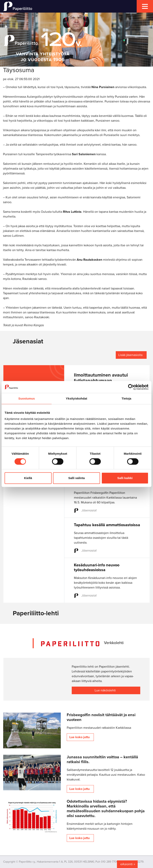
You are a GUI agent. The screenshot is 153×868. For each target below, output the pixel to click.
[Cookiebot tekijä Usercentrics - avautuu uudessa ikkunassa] (131, 387)
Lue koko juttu (79, 737)
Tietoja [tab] (126, 398)
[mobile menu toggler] (145, 6)
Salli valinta (77, 478)
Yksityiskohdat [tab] (76, 398)
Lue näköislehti (105, 690)
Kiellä (28, 478)
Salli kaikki (125, 478)
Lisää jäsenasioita (130, 355)
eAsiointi (127, 864)
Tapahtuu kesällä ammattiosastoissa (107, 525)
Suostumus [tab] (27, 398)
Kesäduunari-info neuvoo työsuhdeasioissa (97, 568)
